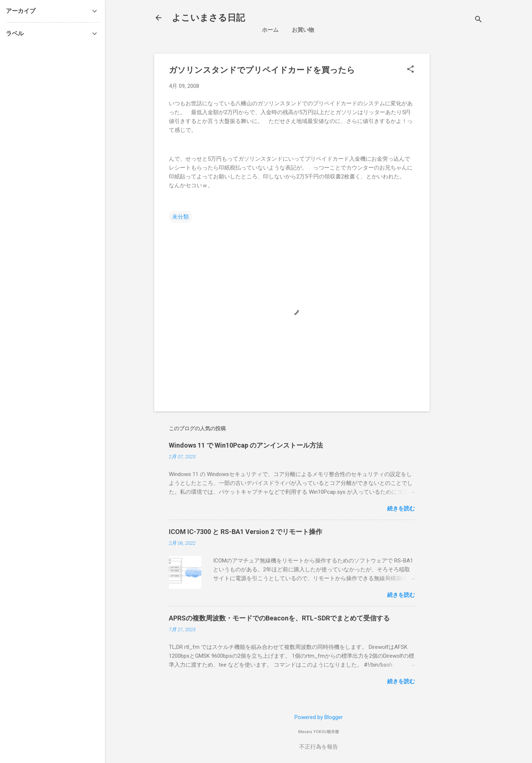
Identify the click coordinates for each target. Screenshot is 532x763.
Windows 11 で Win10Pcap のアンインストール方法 (246, 445)
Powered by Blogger (319, 717)
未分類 (180, 217)
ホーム (270, 30)
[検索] (478, 20)
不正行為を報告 (319, 747)
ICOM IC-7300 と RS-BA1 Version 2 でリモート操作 (245, 532)
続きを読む (401, 509)
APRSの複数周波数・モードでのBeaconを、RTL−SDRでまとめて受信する (279, 618)
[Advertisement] (484, 164)
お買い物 (303, 30)
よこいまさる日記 (208, 18)
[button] (410, 70)
